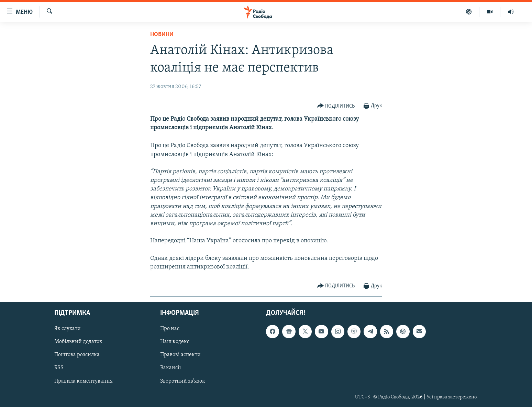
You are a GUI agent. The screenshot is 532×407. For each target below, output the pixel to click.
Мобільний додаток (78, 342)
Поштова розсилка (77, 355)
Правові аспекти (180, 355)
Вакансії (171, 368)
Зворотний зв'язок (183, 381)
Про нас (170, 329)
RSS (59, 368)
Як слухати (68, 329)
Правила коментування (84, 381)
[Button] (336, 106)
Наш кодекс (175, 342)
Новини (162, 35)
